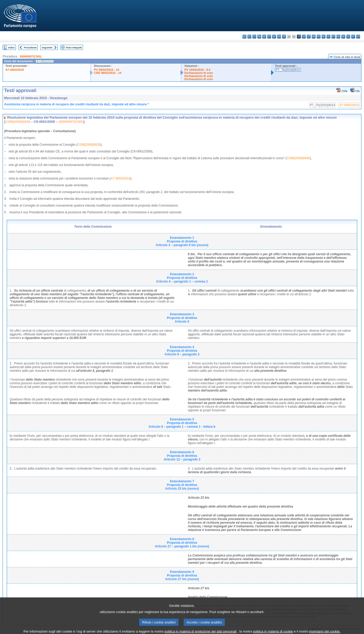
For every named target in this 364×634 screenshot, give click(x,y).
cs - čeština (254, 37)
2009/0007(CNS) (30, 56)
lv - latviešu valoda (304, 37)
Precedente (30, 47)
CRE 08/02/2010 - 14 (108, 73)
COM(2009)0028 (18, 122)
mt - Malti (319, 37)
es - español (249, 37)
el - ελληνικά (274, 37)
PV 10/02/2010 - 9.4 (197, 70)
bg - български (244, 37)
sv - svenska (358, 37)
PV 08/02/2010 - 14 (106, 70)
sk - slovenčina (343, 37)
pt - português (333, 37)
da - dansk (259, 37)
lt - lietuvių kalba (309, 37)
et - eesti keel (269, 37)
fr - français (284, 37)
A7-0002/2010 (15, 70)
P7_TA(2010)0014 (288, 70)
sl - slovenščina (348, 37)
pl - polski (328, 37)
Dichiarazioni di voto (199, 73)
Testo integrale (74, 47)
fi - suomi (353, 37)
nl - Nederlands (324, 37)
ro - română (338, 37)
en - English (279, 37)
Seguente (47, 47)
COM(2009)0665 (298, 158)
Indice (11, 47)
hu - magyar (314, 37)
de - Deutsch (264, 37)
